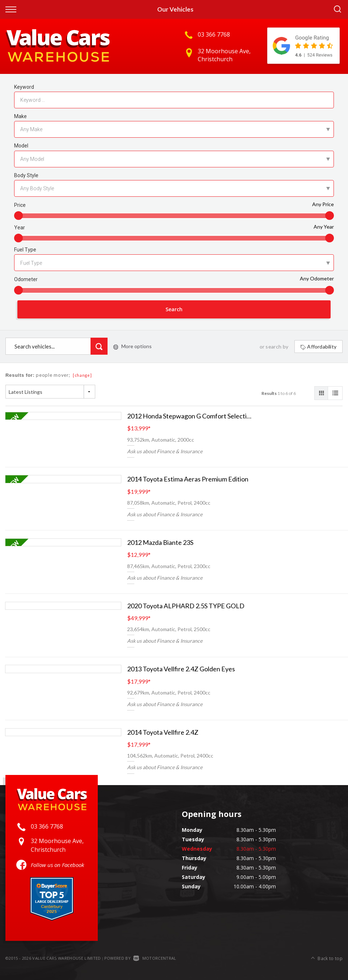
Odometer (26, 279)
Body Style (26, 175)
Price (20, 205)
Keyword (24, 87)
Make (20, 116)
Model (21, 146)
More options (133, 347)
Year (20, 228)
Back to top (327, 958)
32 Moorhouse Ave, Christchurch (224, 55)
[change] (82, 376)
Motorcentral (155, 958)
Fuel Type (25, 250)
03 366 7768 (214, 34)
